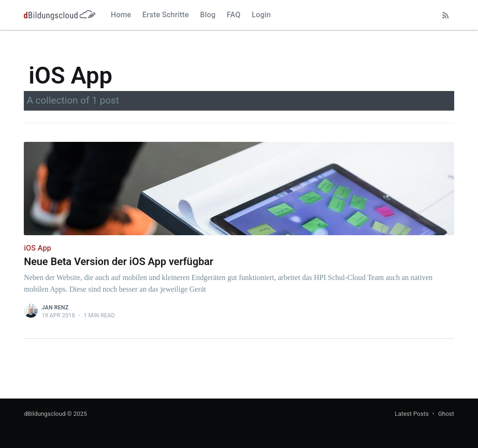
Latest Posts (412, 414)
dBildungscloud (45, 414)
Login (261, 15)
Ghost (446, 414)
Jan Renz (55, 308)
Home (121, 15)
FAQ (234, 15)
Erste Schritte (166, 15)
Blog (208, 15)
